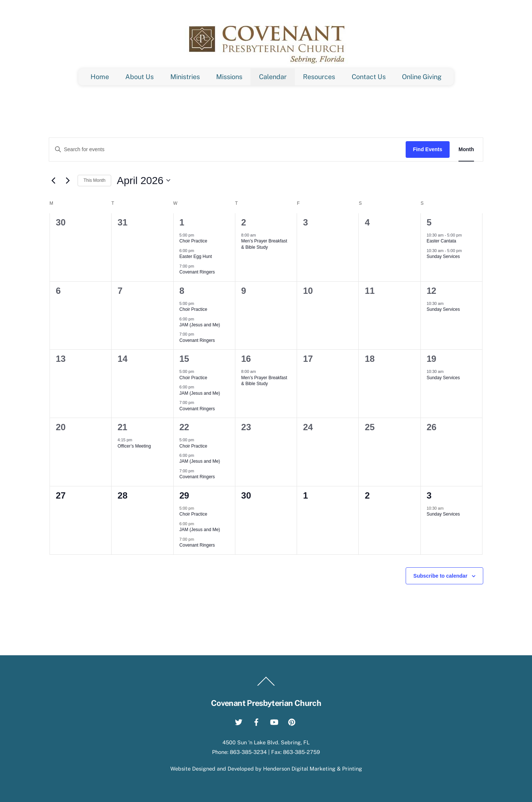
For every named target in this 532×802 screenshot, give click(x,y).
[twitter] (239, 721)
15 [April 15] (184, 359)
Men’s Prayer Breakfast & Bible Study (264, 244)
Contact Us (369, 77)
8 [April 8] (182, 291)
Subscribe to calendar (440, 576)
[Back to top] (266, 685)
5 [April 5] (429, 222)
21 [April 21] (122, 427)
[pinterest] (292, 721)
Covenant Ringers (197, 272)
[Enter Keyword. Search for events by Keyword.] (227, 149)
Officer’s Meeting (134, 446)
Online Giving (422, 77)
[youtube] (274, 721)
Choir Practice (193, 241)
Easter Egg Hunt (196, 256)
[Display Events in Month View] (466, 149)
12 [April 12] (432, 291)
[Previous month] (53, 180)
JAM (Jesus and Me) (200, 325)
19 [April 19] (432, 359)
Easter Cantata (441, 241)
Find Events (428, 149)
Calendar (273, 77)
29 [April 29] (184, 495)
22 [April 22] (184, 427)
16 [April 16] (246, 359)
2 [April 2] (244, 222)
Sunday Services (443, 256)
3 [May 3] (429, 495)
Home (100, 77)
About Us (139, 77)
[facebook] (256, 721)
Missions (229, 77)
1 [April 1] (182, 222)
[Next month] (68, 180)
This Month (94, 180)
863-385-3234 (248, 752)
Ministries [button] (185, 77)
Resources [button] (319, 77)
